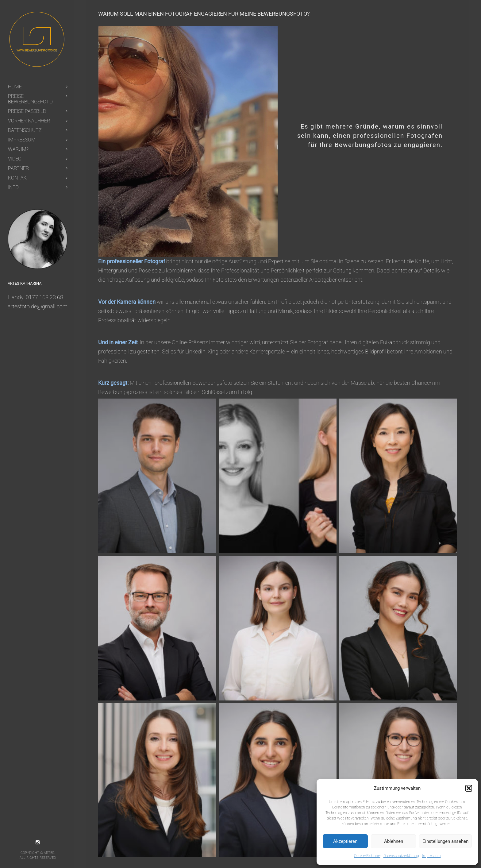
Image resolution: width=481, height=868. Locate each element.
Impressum (431, 856)
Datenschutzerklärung (401, 856)
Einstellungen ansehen (445, 841)
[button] (469, 788)
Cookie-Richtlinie (367, 856)
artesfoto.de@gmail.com (38, 306)
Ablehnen (394, 841)
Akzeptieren (345, 841)
